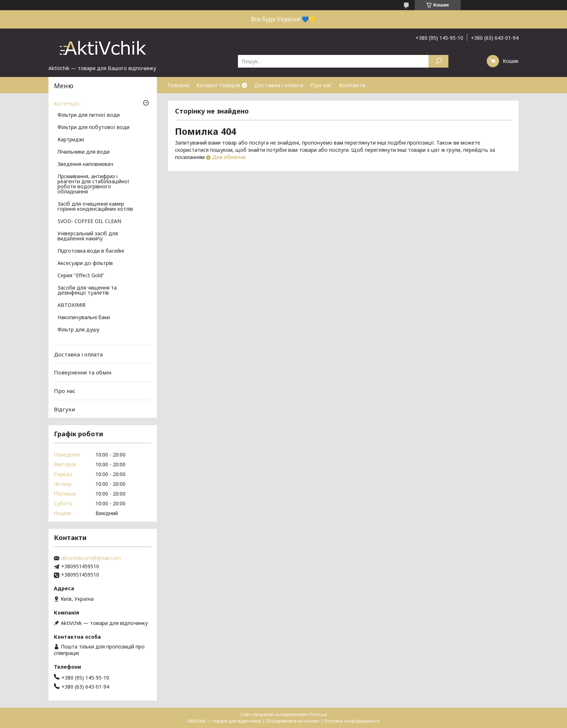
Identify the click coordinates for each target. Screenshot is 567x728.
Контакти (352, 85)
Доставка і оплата (279, 85)
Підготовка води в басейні (91, 251)
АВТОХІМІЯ (71, 305)
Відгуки (64, 409)
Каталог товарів (218, 85)
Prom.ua (318, 714)
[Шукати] (438, 61)
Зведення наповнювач (85, 164)
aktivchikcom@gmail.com (91, 558)
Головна (178, 85)
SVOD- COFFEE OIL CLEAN (89, 222)
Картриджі (71, 140)
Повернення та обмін (83, 372)
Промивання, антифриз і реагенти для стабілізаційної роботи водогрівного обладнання (93, 184)
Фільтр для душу (78, 330)
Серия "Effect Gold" (81, 276)
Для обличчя (229, 157)
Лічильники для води (84, 152)
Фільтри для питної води (89, 115)
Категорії (67, 103)
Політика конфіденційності (352, 721)
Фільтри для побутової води (93, 128)
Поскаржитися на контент (293, 721)
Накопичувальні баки (84, 318)
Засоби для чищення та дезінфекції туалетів (87, 291)
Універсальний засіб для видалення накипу (88, 236)
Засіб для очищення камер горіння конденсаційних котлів (95, 207)
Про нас (321, 85)
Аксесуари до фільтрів (85, 264)
